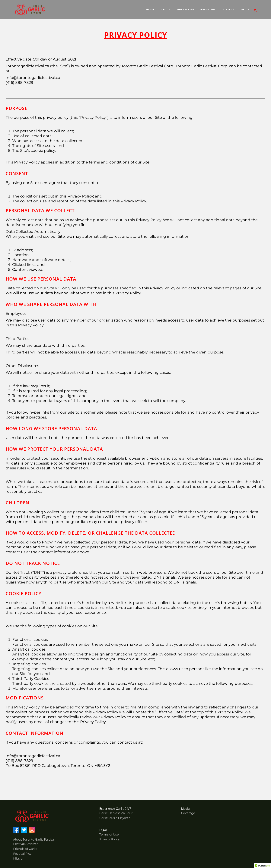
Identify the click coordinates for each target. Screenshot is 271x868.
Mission (19, 859)
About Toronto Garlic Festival (34, 839)
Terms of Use (109, 834)
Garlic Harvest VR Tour (116, 813)
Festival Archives (26, 844)
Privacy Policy (110, 839)
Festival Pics (22, 854)
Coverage (188, 813)
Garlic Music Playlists (115, 818)
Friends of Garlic (25, 849)
